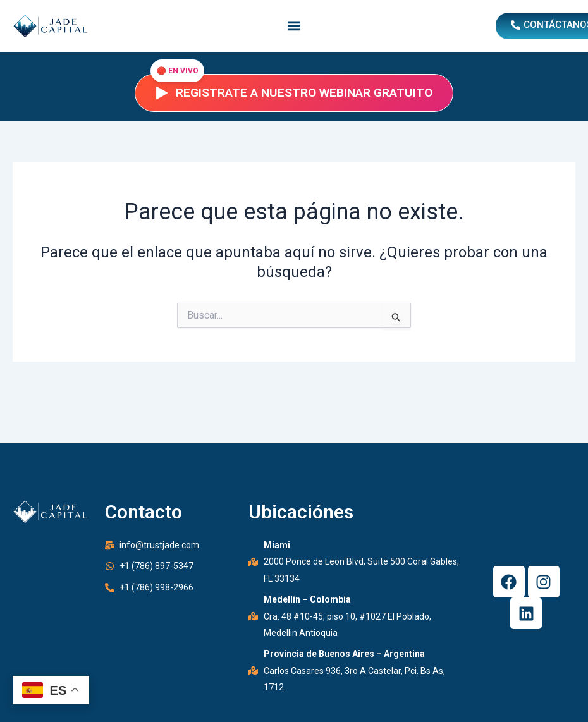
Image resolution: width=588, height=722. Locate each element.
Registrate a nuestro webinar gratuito (294, 93)
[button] (294, 26)
